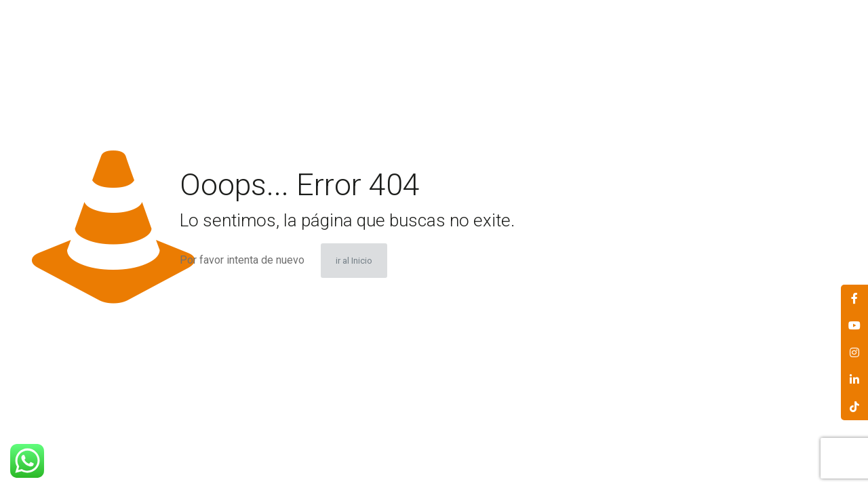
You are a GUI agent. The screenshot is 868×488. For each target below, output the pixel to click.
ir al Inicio (354, 261)
